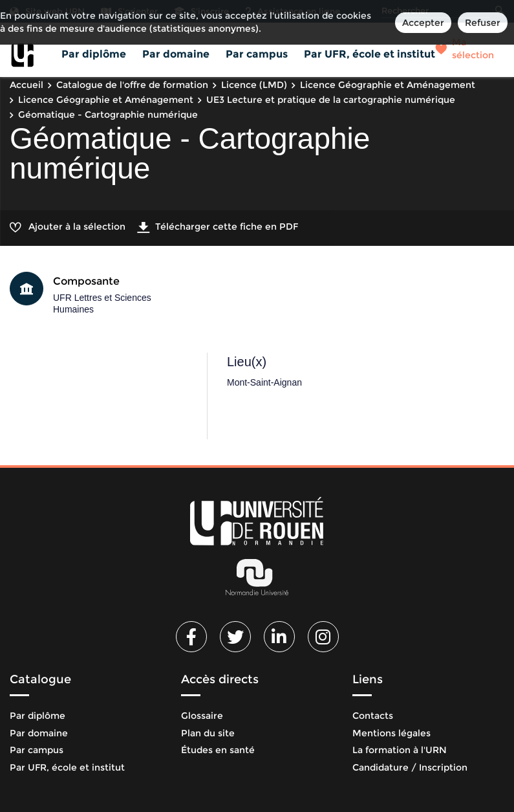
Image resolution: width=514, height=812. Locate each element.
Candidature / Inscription (410, 767)
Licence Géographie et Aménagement (388, 85)
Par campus (257, 54)
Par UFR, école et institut (369, 54)
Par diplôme (94, 54)
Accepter (423, 23)
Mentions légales (391, 733)
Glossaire (202, 716)
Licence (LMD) (254, 85)
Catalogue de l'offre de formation (132, 85)
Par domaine (176, 54)
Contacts (373, 716)
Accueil (27, 85)
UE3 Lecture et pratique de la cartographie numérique (331, 100)
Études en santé (218, 750)
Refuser (483, 23)
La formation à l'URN (400, 750)
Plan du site (208, 733)
